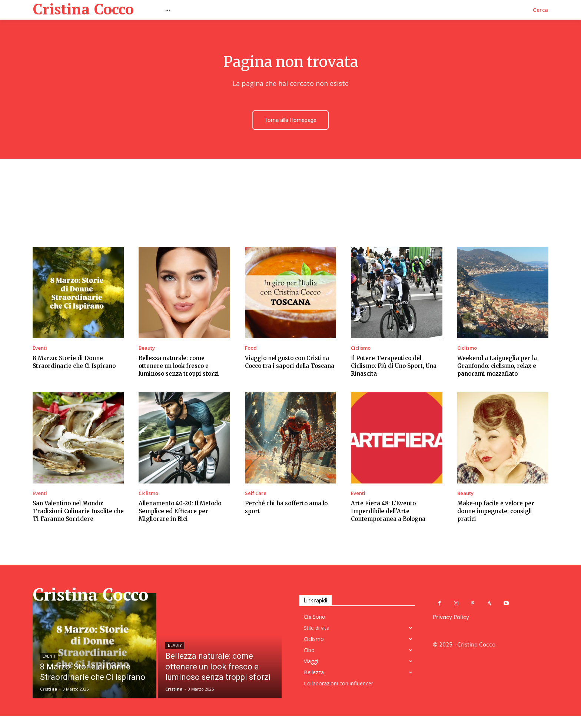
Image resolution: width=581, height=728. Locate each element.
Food (251, 349)
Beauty (147, 349)
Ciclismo (361, 349)
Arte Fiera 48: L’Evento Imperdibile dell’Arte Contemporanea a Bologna (388, 512)
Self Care (256, 494)
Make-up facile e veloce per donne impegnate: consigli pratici (496, 512)
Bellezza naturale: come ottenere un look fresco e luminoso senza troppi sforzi (179, 367)
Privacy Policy (451, 618)
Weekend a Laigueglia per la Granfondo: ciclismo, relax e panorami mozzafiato (497, 367)
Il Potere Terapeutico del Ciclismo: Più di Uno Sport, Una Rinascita (394, 367)
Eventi (40, 349)
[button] (541, 10)
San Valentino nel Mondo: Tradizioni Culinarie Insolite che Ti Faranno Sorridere (78, 512)
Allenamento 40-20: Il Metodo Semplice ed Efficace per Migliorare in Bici (180, 512)
